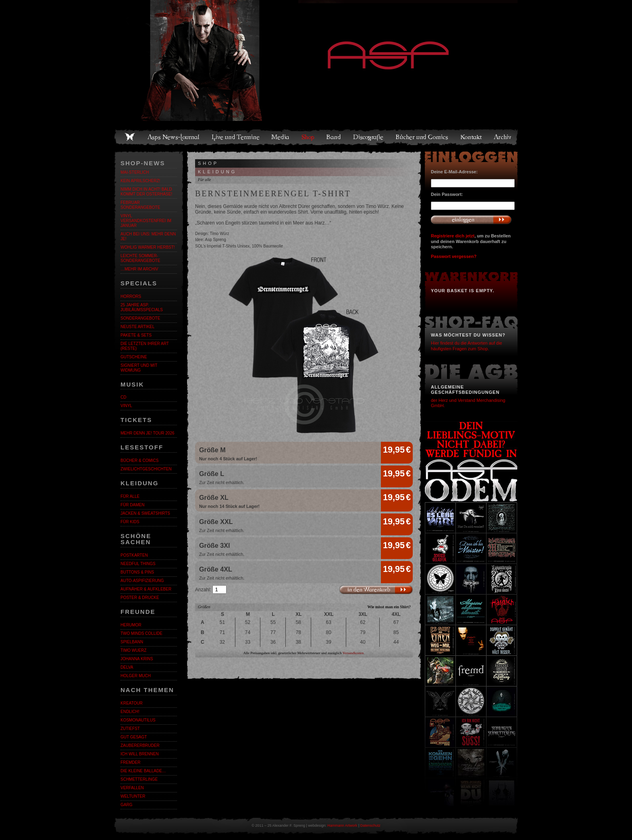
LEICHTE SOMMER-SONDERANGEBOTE (140, 258)
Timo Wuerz (133, 650)
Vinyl (126, 406)
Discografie (369, 137)
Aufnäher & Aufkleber (146, 589)
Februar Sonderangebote (140, 205)
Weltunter (133, 796)
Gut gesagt (134, 737)
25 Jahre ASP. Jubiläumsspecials (142, 307)
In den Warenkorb (376, 589)
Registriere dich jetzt (453, 236)
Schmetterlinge (139, 779)
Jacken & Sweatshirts (145, 513)
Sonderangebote (140, 318)
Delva (127, 667)
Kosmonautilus (138, 720)
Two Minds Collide (141, 633)
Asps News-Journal (174, 137)
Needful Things (138, 564)
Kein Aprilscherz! (140, 181)
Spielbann (132, 642)
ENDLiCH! (130, 712)
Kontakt (471, 137)
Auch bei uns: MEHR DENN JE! (148, 236)
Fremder (130, 762)
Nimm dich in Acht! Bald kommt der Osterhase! (146, 192)
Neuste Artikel (137, 327)
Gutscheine (134, 357)
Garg (126, 805)
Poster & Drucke (140, 598)
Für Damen (132, 505)
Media (281, 137)
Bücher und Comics (422, 137)
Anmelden (471, 220)
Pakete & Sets (136, 335)
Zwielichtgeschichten (146, 469)
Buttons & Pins (137, 572)
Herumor (131, 625)
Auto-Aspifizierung (142, 581)
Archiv (503, 137)
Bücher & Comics (139, 461)
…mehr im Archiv (139, 269)
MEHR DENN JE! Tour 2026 (148, 433)
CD (123, 397)
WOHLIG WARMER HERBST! (148, 247)
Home (130, 137)
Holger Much (136, 676)
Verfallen (132, 788)
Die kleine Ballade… (143, 771)
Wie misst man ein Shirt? (389, 607)
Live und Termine (236, 137)
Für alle (130, 496)
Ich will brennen (140, 754)
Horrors (131, 296)
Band (334, 137)
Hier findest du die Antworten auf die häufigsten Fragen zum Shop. (467, 346)
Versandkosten (353, 653)
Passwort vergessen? (454, 256)
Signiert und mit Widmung (139, 368)
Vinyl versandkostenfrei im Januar (146, 221)
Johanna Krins (137, 659)
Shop (308, 137)
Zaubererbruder (140, 745)
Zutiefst (130, 729)
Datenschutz (370, 825)
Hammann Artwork (342, 825)
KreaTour (132, 703)
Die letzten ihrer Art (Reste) (145, 346)
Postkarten (134, 555)
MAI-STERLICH (135, 172)
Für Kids (130, 522)
